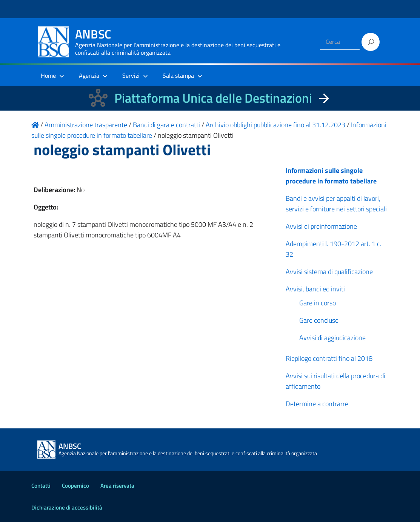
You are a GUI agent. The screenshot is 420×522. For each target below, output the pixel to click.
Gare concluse (319, 320)
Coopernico (75, 486)
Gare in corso (318, 303)
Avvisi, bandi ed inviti (315, 289)
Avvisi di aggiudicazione (332, 338)
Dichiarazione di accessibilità (67, 507)
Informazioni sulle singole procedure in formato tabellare (331, 176)
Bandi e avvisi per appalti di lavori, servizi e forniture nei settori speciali (336, 204)
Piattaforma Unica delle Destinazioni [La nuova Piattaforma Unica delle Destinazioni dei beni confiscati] (213, 98)
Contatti (41, 486)
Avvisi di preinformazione (321, 226)
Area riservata (117, 486)
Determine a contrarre (317, 404)
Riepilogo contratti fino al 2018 (329, 358)
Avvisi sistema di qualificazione (329, 272)
